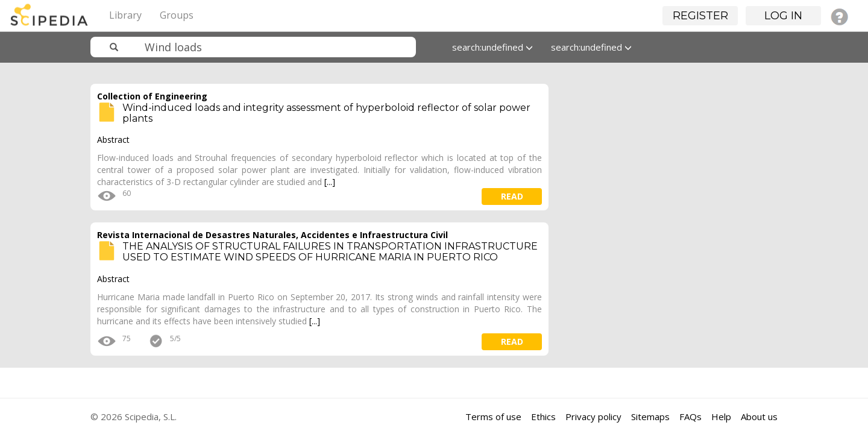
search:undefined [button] (492, 47)
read (512, 196)
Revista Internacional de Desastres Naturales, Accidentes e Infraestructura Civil (272, 235)
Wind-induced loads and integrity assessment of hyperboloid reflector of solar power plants (326, 113)
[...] (330, 182)
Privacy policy (593, 417)
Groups (177, 15)
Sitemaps (650, 417)
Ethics (543, 417)
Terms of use (493, 417)
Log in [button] (783, 16)
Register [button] (700, 16)
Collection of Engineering (152, 96)
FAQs (690, 417)
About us (759, 417)
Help (721, 417)
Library (125, 15)
